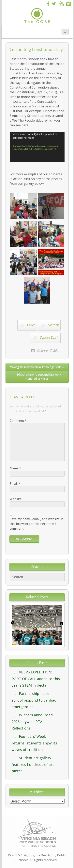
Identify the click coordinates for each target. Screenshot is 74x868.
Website (16, 499)
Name (15, 468)
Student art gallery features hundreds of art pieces (33, 764)
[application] (37, 147)
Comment (18, 421)
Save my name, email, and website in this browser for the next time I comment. (36, 524)
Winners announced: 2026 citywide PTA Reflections (33, 722)
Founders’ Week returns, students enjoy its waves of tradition (34, 743)
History (53, 325)
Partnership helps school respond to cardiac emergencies (34, 700)
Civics (31, 325)
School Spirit (49, 337)
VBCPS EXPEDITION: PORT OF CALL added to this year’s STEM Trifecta (36, 679)
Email (15, 484)
